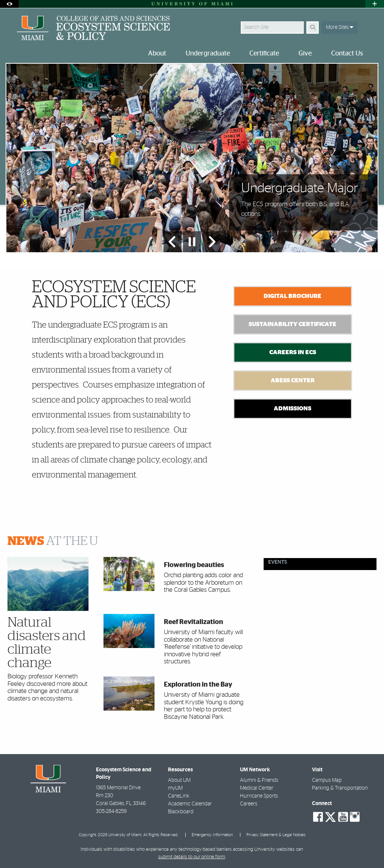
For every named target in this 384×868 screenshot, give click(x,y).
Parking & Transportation (340, 788)
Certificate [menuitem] (264, 54)
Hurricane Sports (259, 796)
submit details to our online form (192, 857)
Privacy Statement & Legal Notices (276, 835)
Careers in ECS (293, 352)
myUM (175, 788)
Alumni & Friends (259, 780)
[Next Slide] (211, 242)
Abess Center (293, 380)
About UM (179, 780)
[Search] (313, 28)
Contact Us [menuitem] (347, 54)
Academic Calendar (190, 804)
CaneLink (179, 796)
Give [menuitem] (305, 54)
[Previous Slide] (172, 242)
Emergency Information (212, 835)
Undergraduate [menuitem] (208, 54)
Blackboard (181, 812)
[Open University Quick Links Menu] (375, 4)
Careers (249, 804)
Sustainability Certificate (292, 324)
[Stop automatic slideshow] (192, 242)
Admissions (292, 409)
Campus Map (327, 780)
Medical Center (257, 788)
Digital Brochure (292, 296)
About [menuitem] (157, 54)
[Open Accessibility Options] (9, 4)
